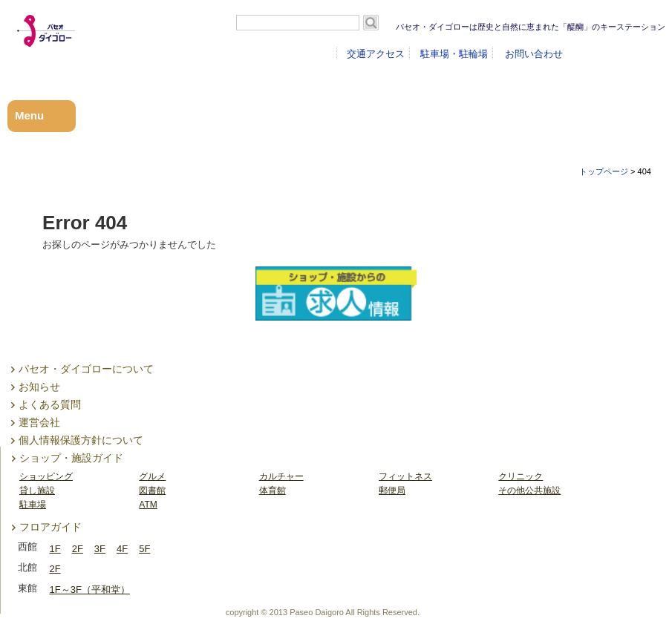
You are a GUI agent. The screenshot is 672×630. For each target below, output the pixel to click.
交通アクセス (376, 54)
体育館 (273, 490)
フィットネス (405, 476)
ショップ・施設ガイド (71, 458)
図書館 (152, 490)
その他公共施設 (529, 490)
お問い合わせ (534, 54)
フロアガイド (50, 527)
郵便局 (392, 490)
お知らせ (39, 387)
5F (144, 549)
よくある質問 (50, 404)
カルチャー (281, 476)
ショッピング (46, 476)
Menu (29, 115)
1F (55, 549)
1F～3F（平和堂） (90, 590)
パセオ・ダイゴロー (75, 49)
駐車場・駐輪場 (454, 54)
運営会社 (39, 422)
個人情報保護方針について (81, 440)
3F (100, 549)
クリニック (521, 476)
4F (122, 549)
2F (78, 549)
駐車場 (33, 505)
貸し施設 (37, 490)
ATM (148, 505)
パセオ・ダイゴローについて (86, 369)
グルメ (152, 476)
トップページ (604, 171)
